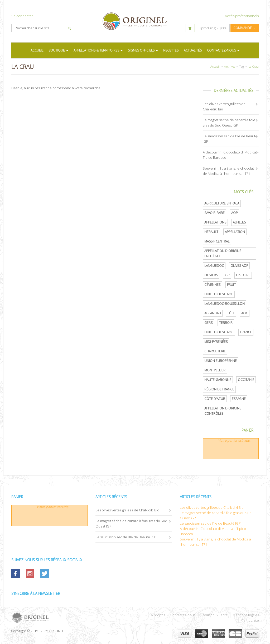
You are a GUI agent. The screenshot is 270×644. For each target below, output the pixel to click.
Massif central (217, 241)
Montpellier (215, 370)
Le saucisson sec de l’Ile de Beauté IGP (126, 537)
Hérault (211, 232)
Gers (208, 323)
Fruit (231, 285)
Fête (231, 313)
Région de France (219, 389)
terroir (226, 323)
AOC (245, 313)
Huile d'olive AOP (219, 294)
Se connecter (22, 16)
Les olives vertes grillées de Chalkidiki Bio (127, 510)
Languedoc (214, 266)
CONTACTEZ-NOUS (223, 50)
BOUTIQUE (58, 50)
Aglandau (213, 313)
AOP (234, 213)
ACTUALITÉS (193, 50)
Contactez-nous (183, 615)
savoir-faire (214, 213)
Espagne (239, 399)
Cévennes (212, 285)
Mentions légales (246, 615)
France (246, 332)
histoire (243, 275)
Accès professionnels (242, 16)
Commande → (245, 28)
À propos (158, 615)
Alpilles (239, 222)
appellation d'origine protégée (223, 253)
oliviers (211, 275)
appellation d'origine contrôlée (223, 411)
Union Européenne (221, 361)
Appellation (235, 232)
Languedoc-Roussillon (225, 304)
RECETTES (171, 50)
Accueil (215, 66)
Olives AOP (239, 266)
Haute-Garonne (218, 380)
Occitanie (246, 380)
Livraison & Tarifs (214, 615)
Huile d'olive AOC (219, 332)
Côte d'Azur (215, 399)
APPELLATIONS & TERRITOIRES (98, 50)
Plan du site (250, 620)
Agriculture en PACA (222, 203)
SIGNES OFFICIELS (143, 50)
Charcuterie (215, 351)
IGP (227, 275)
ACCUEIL (37, 50)
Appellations (215, 222)
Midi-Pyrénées (216, 342)
